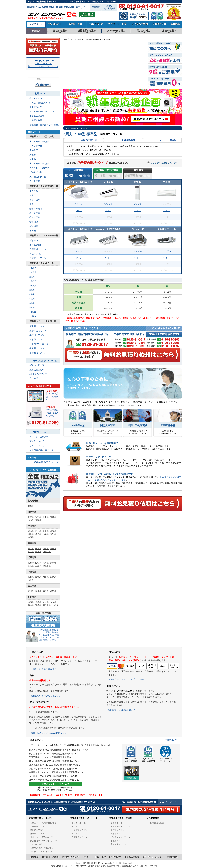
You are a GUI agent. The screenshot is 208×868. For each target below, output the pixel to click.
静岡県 (31, 537)
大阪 (107, 80)
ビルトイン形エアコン (40, 844)
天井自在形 (35, 181)
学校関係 (34, 222)
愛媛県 (38, 591)
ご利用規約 (172, 857)
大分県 (53, 602)
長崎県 (38, 602)
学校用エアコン (37, 335)
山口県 (31, 580)
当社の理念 (35, 378)
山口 (87, 74)
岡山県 (46, 577)
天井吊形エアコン (38, 826)
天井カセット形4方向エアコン (43, 823)
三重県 (38, 566)
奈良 (111, 80)
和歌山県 (47, 566)
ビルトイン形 (36, 172)
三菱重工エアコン (38, 258)
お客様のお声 (159, 24)
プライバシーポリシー (153, 857)
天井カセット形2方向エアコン (43, 837)
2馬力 (32, 277)
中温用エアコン (37, 348)
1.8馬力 (33, 272)
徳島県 (46, 591)
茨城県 (46, 549)
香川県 (31, 591)
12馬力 (33, 316)
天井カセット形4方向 (39, 142)
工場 (32, 204)
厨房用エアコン (37, 326)
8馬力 (32, 308)
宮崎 (80, 81)
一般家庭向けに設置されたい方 (44, 462)
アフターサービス (117, 24)
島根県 (38, 577)
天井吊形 (34, 150)
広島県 (53, 577)
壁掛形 (33, 159)
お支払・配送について (40, 103)
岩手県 (38, 517)
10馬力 (33, 312)
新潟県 (31, 531)
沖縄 (70, 84)
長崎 (71, 75)
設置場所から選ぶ (87, 31)
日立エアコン (36, 254)
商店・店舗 (35, 200)
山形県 (31, 520)
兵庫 (103, 74)
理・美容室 (35, 213)
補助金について (37, 441)
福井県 (31, 534)
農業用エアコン (37, 339)
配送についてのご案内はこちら (123, 710)
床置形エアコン (37, 834)
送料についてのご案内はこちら (46, 696)
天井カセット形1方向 (39, 168)
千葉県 (38, 552)
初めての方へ (36, 98)
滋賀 (115, 74)
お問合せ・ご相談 (50, 857)
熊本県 (31, 605)
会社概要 (175, 24)
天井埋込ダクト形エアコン (42, 848)
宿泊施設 (34, 226)
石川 (115, 68)
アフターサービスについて (42, 111)
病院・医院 (35, 217)
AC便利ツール (39, 432)
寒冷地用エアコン (38, 353)
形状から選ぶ (60, 31)
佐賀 (75, 75)
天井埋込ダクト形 (38, 177)
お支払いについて (70, 857)
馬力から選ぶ (144, 31)
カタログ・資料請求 (39, 437)
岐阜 (120, 73)
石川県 (38, 531)
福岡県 (31, 602)
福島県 (38, 520)
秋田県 (46, 517)
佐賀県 (46, 602)
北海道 (135, 49)
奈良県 (31, 566)
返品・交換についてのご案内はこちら (49, 733)
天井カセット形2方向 (39, 164)
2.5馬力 (33, 286)
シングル (79, 204)
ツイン (79, 211)
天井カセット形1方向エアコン (43, 841)
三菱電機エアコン (38, 249)
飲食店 (33, 195)
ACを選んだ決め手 (38, 374)
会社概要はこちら (171, 740)
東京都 (31, 552)
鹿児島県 (47, 605)
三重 (115, 80)
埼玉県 (53, 549)
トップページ (36, 24)
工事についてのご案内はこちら (46, 669)
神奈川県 (47, 552)
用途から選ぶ (169, 31)
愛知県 (53, 534)
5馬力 (32, 299)
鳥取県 (31, 577)
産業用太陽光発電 (156, 823)
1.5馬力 (33, 268)
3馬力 (32, 290)
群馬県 (31, 549)
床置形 (33, 155)
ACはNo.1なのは (37, 365)
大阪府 (53, 563)
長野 (126, 73)
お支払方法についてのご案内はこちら (126, 679)
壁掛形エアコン (37, 830)
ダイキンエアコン (38, 241)
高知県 (53, 591)
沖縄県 (55, 605)
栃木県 (38, 549)
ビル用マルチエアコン (40, 344)
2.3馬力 (33, 281)
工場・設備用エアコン (40, 331)
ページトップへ (173, 802)
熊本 (75, 81)
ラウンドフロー (37, 146)
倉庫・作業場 (36, 209)
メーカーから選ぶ (116, 31)
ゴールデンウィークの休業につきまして (43, 64)
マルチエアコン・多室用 (41, 852)
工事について (96, 24)
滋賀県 (38, 563)
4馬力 (32, 294)
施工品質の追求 (37, 370)
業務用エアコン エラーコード (43, 450)
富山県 (46, 531)
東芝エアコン (36, 245)
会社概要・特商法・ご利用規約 (44, 125)
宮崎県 (38, 605)
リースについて (37, 445)
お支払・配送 (75, 24)
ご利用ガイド (55, 24)
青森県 (31, 517)
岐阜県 (38, 534)
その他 (33, 231)
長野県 (53, 531)
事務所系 (34, 191)
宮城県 (53, 517)
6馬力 (32, 303)
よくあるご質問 (140, 24)
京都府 (31, 563)
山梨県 (46, 534)
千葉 (138, 80)
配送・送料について (112, 857)
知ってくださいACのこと (45, 360)
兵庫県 (46, 563)
